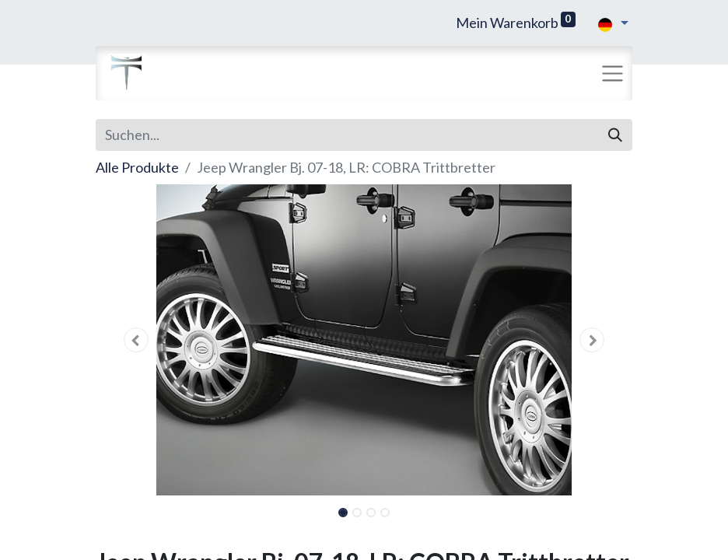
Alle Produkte (137, 167)
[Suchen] (615, 135)
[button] (136, 340)
